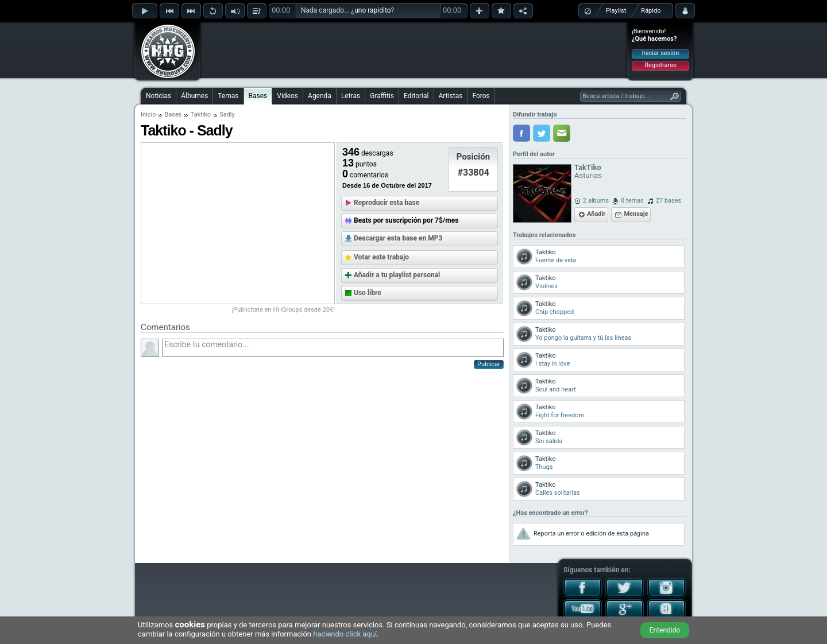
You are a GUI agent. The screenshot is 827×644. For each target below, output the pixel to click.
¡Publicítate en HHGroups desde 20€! (283, 310)
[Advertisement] (414, 50)
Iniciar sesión (661, 53)
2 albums (596, 201)
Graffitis (382, 96)
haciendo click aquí (345, 634)
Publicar (489, 364)
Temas (228, 96)
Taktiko (200, 115)
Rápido (651, 11)
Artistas (451, 96)
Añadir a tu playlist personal (397, 275)
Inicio (148, 115)
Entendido (665, 630)
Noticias (159, 96)
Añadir (596, 214)
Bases (258, 96)
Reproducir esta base (387, 203)
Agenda (320, 96)
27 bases (668, 201)
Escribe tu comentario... (333, 348)
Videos (287, 96)
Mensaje (636, 214)
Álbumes (194, 96)
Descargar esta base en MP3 (398, 238)
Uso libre (368, 293)
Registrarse (660, 65)
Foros (481, 96)
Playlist (616, 11)
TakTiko (588, 167)
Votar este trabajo (381, 257)
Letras (351, 96)
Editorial (416, 96)
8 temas (632, 201)
